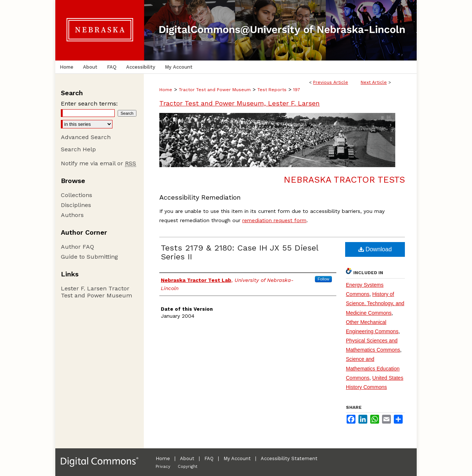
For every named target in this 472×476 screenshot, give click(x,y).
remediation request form (274, 220)
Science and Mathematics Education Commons (373, 368)
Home (166, 90)
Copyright (188, 467)
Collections (77, 195)
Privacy (163, 467)
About (187, 458)
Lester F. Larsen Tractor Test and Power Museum (96, 292)
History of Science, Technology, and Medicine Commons (375, 303)
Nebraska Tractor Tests (344, 180)
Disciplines (76, 205)
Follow (323, 279)
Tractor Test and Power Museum (215, 90)
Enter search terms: (89, 104)
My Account (237, 458)
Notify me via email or (98, 163)
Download (375, 249)
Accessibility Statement (289, 458)
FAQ (209, 458)
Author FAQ (77, 247)
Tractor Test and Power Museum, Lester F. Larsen (240, 103)
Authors (72, 215)
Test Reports (272, 90)
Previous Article (331, 82)
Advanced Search (86, 137)
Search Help (78, 149)
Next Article (374, 82)
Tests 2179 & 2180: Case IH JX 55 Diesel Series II (240, 252)
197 (297, 90)
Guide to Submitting (89, 257)
